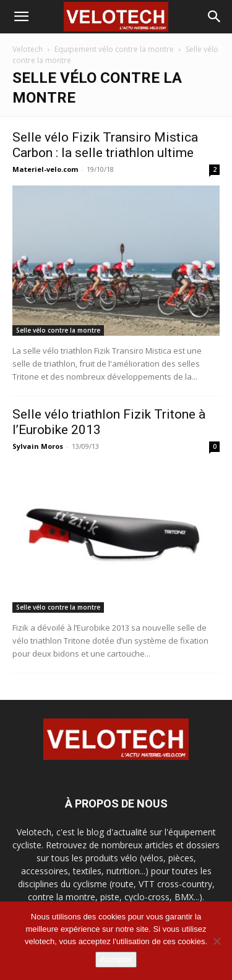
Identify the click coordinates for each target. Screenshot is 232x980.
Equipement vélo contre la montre (114, 49)
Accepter (116, 959)
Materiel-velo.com (45, 169)
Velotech (28, 49)
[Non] (217, 941)
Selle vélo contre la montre (58, 330)
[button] (21, 17)
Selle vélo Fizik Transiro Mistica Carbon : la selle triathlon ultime (105, 145)
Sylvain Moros (38, 446)
